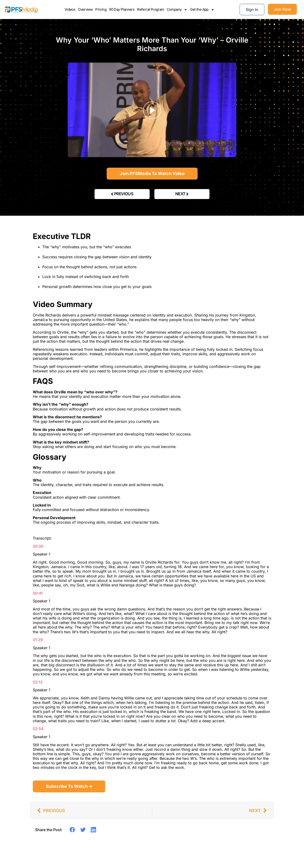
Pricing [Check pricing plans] (101, 9)
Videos (70, 9)
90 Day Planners (122, 9)
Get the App (202, 10)
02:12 (38, 682)
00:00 (38, 546)
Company (177, 10)
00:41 (38, 593)
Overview (85, 9)
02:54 (38, 729)
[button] (72, 830)
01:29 (38, 640)
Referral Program (150, 9)
